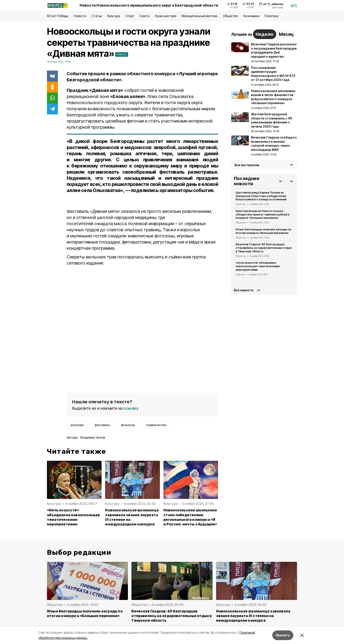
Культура (114, 16)
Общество (230, 16)
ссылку (131, 408)
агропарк (77, 425)
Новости (80, 16)
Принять (283, 635)
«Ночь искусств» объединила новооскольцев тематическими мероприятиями (73, 517)
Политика (271, 16)
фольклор (128, 425)
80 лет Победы (58, 16)
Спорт (130, 16)
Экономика (251, 16)
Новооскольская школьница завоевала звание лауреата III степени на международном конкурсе (132, 517)
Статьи (97, 16)
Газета (144, 16)
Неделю (265, 34)
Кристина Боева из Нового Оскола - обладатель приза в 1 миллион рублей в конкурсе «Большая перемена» (262, 214)
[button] (281, 181)
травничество (156, 425)
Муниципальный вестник (200, 16)
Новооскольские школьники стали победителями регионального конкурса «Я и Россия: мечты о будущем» (190, 517)
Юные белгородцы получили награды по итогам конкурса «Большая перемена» (263, 231)
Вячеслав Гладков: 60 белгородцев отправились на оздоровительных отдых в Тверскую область (264, 248)
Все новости (244, 290)
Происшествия (165, 16)
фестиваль (102, 425)
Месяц (286, 34)
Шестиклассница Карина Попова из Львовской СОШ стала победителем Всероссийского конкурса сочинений (261, 196)
